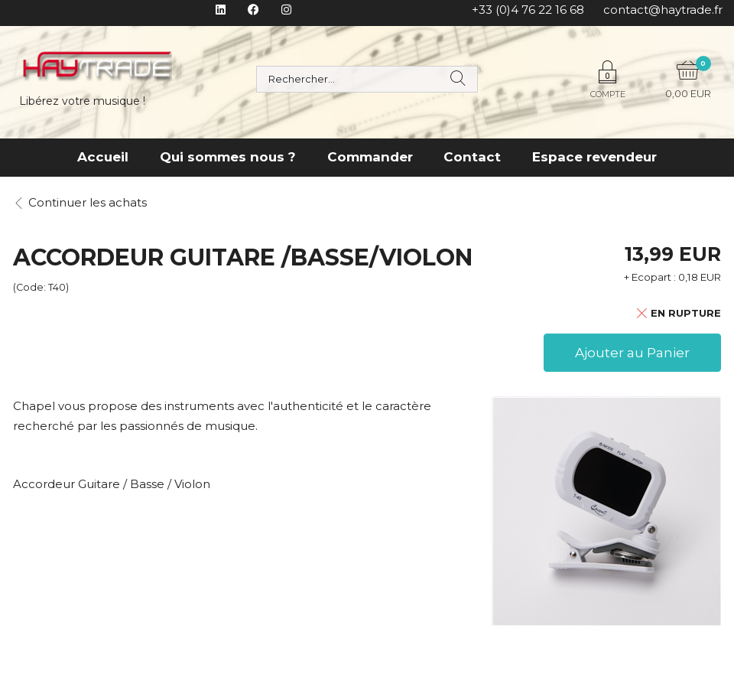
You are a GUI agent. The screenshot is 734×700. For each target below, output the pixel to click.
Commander (370, 157)
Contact (472, 157)
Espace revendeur (594, 157)
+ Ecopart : (650, 277)
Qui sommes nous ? (228, 157)
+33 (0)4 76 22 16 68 (528, 10)
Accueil (103, 157)
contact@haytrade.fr (663, 10)
